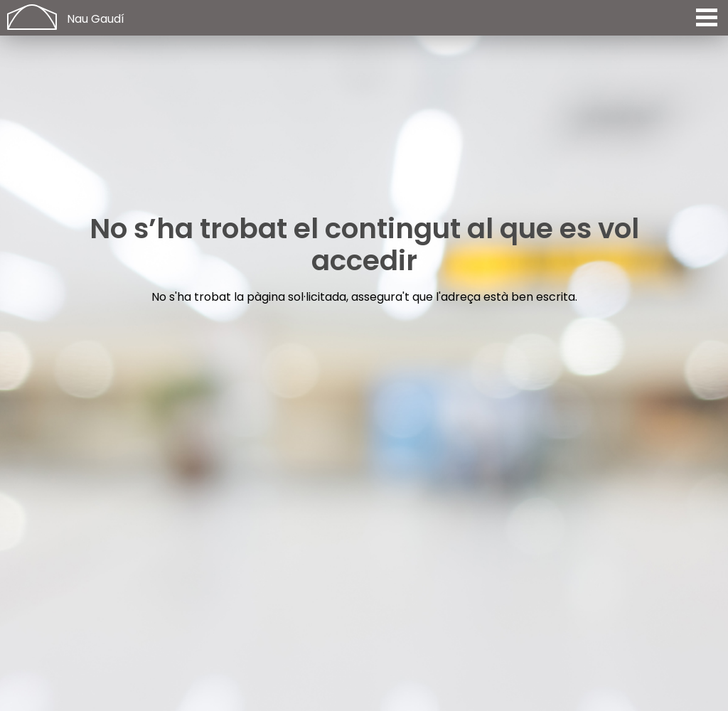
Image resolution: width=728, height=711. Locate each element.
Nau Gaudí (96, 19)
